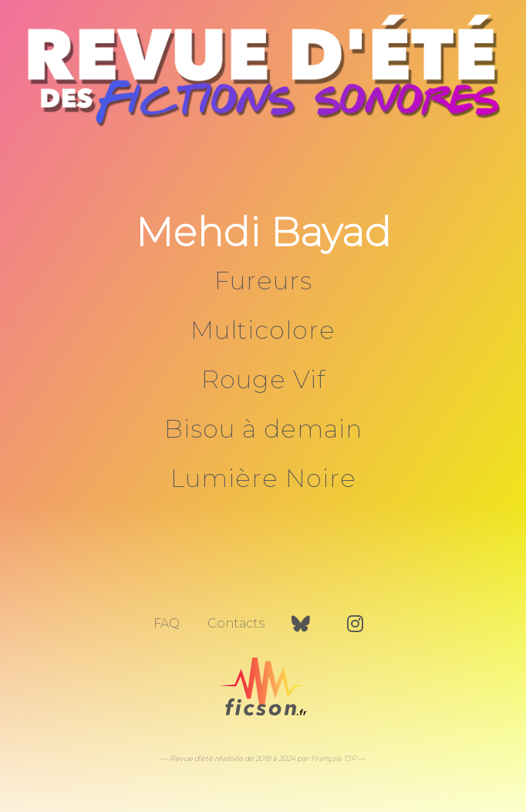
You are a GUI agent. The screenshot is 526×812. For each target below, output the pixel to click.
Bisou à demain (263, 429)
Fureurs (263, 281)
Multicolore (263, 330)
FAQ (167, 623)
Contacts (236, 623)
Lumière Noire (263, 478)
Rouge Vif (263, 379)
